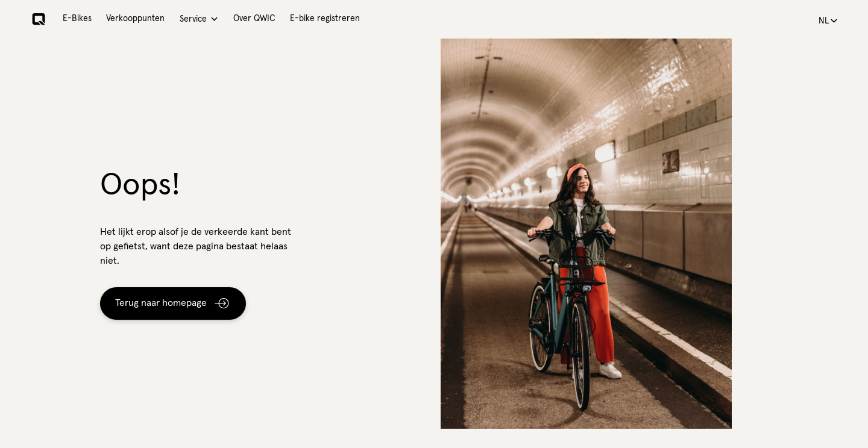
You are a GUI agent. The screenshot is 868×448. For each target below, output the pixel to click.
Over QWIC (254, 19)
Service (193, 19)
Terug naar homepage (161, 303)
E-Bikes (77, 19)
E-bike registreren (325, 19)
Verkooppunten (135, 19)
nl (824, 21)
